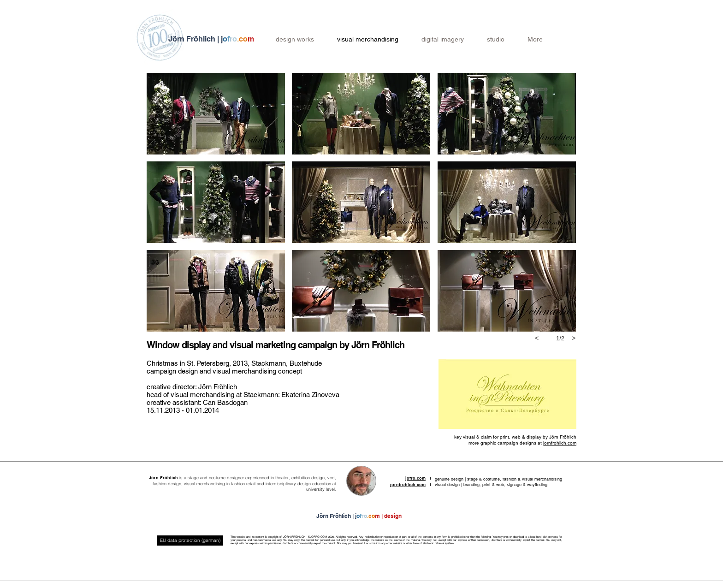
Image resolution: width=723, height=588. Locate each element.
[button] (216, 114)
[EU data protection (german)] (190, 540)
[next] (574, 338)
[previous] (537, 338)
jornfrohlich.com (560, 443)
